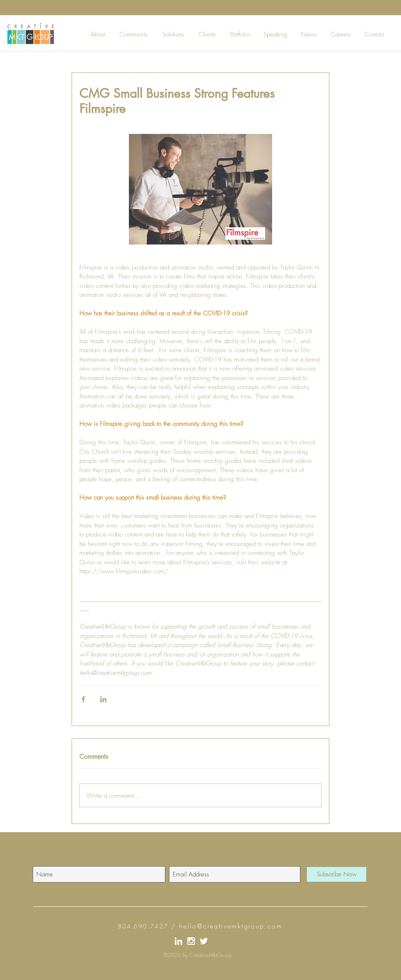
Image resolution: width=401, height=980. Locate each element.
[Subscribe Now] (337, 874)
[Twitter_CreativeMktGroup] (204, 941)
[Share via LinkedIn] (103, 699)
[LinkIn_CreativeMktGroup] (178, 941)
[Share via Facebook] (83, 699)
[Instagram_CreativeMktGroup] (191, 941)
